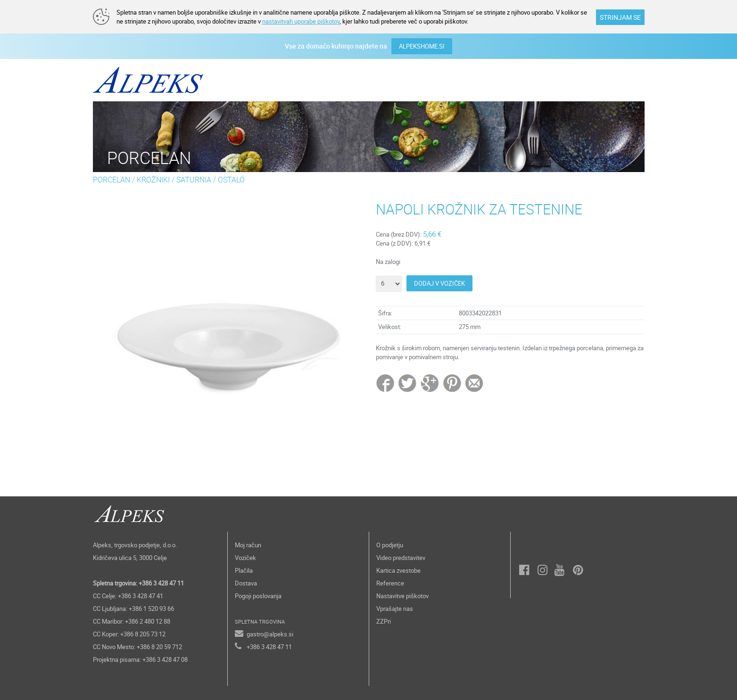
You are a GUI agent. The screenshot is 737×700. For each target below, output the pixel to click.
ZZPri (384, 621)
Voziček (245, 558)
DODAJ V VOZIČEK (439, 283)
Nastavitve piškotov (402, 596)
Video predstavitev (401, 558)
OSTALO (231, 180)
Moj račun (248, 545)
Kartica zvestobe (398, 570)
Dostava (246, 583)
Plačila (244, 570)
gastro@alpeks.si (270, 634)
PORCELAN (112, 180)
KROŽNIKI (153, 180)
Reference (390, 583)
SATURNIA (194, 180)
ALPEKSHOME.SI (422, 46)
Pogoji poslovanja (258, 596)
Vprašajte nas (395, 609)
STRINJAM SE (620, 17)
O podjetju (390, 545)
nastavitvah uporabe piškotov (301, 21)
